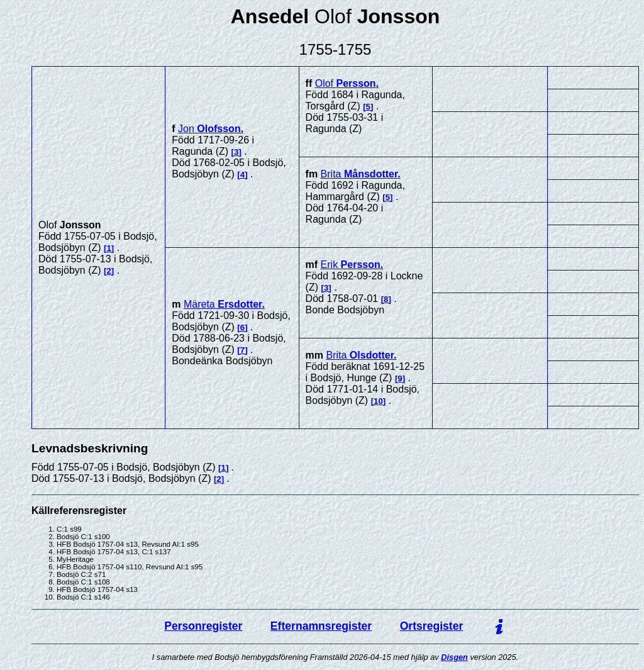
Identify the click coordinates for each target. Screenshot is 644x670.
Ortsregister (432, 626)
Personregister (203, 626)
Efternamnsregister (321, 626)
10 (378, 401)
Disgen (454, 657)
